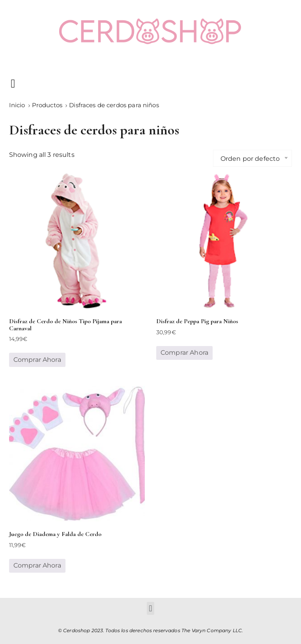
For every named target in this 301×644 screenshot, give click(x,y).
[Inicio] (17, 105)
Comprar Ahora (37, 360)
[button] (13, 83)
